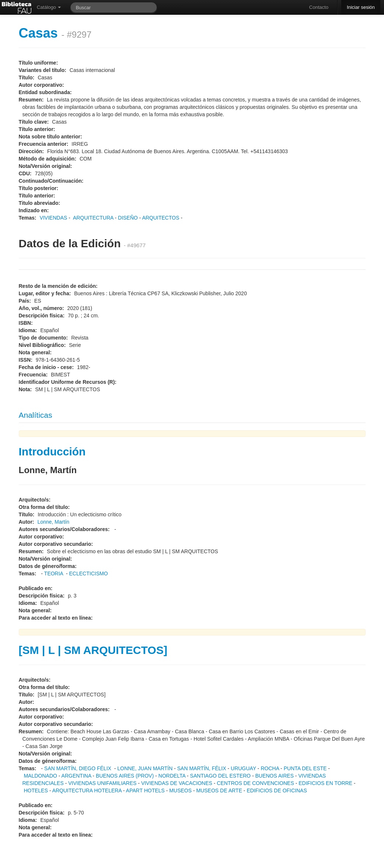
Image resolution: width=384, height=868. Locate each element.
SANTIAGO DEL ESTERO (220, 776)
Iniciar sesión (361, 7)
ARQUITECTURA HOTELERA (87, 790)
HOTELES (36, 790)
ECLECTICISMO (88, 573)
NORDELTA (172, 776)
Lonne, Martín (53, 522)
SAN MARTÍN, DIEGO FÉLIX (78, 768)
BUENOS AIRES (274, 776)
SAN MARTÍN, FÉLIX (202, 768)
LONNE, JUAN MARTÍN (145, 768)
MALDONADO (40, 776)
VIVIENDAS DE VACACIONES (177, 783)
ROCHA (270, 768)
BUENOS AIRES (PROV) (125, 776)
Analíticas (36, 415)
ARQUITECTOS (161, 218)
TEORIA (54, 573)
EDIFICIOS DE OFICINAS (277, 790)
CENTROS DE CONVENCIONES (255, 783)
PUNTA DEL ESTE (305, 768)
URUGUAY (244, 768)
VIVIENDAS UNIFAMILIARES (102, 783)
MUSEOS (181, 790)
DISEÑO (128, 218)
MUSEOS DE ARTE (219, 790)
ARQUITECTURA (93, 218)
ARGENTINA (76, 776)
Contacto (319, 7)
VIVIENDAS (53, 218)
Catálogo (49, 7)
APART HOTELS (145, 790)
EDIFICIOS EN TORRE (325, 783)
